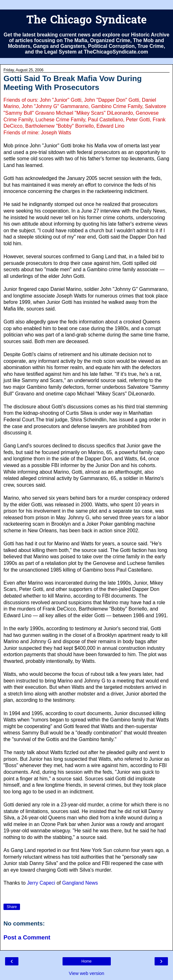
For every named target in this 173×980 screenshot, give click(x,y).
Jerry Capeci (41, 883)
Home (86, 961)
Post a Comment (27, 937)
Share (12, 907)
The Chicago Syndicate (86, 21)
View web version (87, 973)
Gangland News (80, 883)
